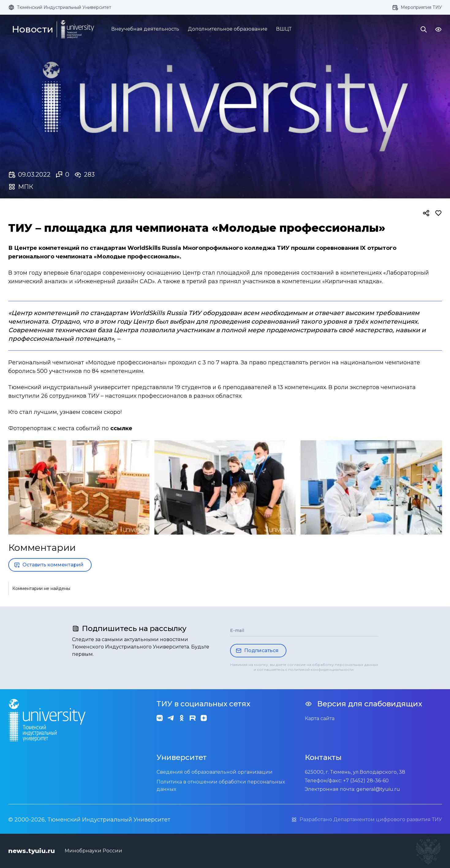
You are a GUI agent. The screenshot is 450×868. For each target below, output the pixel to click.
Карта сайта (320, 718)
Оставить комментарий (49, 565)
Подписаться (257, 651)
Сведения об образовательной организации (215, 772)
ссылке (121, 428)
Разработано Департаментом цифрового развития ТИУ (367, 820)
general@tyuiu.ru (378, 789)
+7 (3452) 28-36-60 (366, 781)
